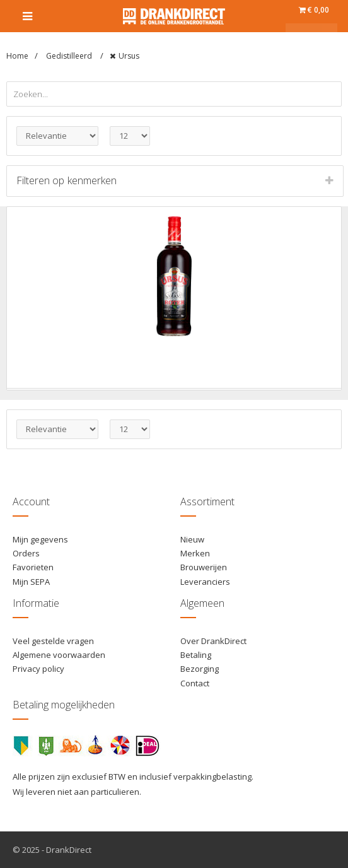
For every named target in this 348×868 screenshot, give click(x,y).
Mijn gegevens (40, 539)
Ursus (129, 56)
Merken (195, 553)
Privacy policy (38, 669)
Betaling (196, 655)
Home (17, 56)
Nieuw (192, 539)
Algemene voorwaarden (59, 655)
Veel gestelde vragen (53, 641)
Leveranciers (205, 582)
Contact (195, 683)
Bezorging (200, 669)
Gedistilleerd (70, 56)
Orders (26, 553)
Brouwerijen (204, 567)
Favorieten (33, 567)
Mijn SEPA (31, 582)
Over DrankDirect (213, 641)
